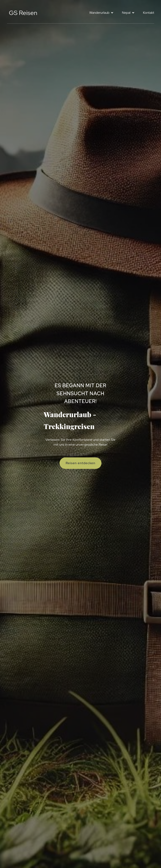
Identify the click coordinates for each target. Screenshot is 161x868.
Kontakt (149, 13)
